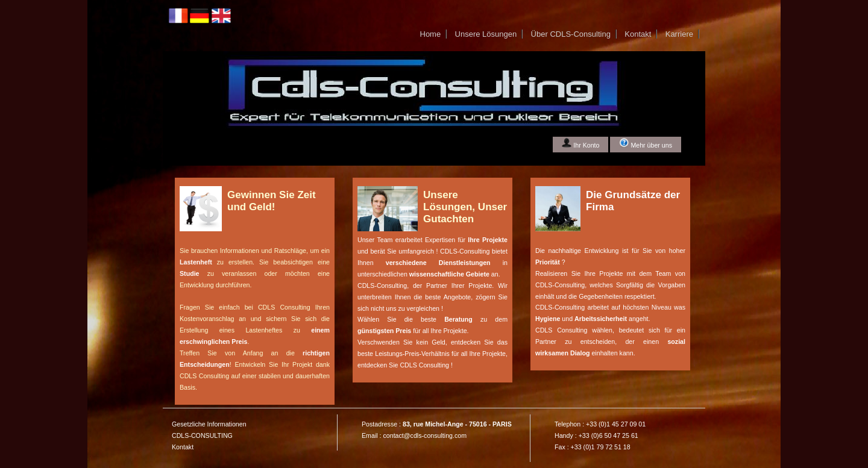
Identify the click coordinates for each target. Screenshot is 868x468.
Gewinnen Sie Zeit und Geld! (272, 201)
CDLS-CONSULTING (202, 435)
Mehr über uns (646, 143)
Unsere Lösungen (486, 34)
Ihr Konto (580, 143)
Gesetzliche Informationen (209, 424)
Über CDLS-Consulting (571, 34)
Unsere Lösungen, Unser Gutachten (465, 207)
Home (430, 34)
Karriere (679, 34)
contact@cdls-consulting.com (425, 435)
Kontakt (638, 34)
